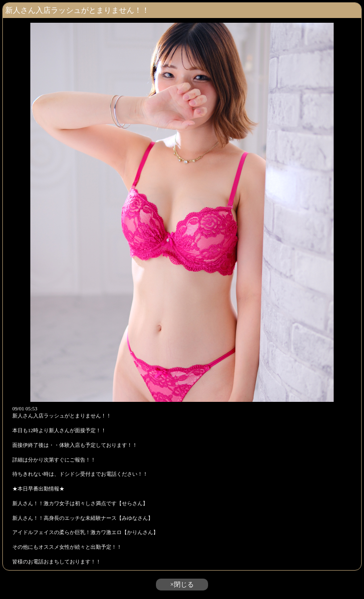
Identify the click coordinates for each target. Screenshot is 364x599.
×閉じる (182, 585)
